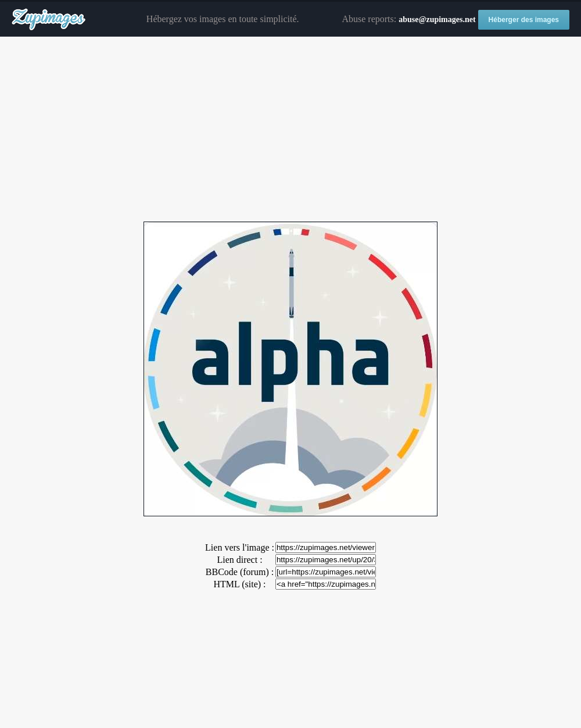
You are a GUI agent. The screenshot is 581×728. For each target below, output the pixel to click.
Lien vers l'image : (240, 547)
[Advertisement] (290, 130)
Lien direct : (239, 560)
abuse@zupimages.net (437, 19)
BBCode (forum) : (240, 572)
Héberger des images (524, 20)
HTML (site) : (239, 584)
